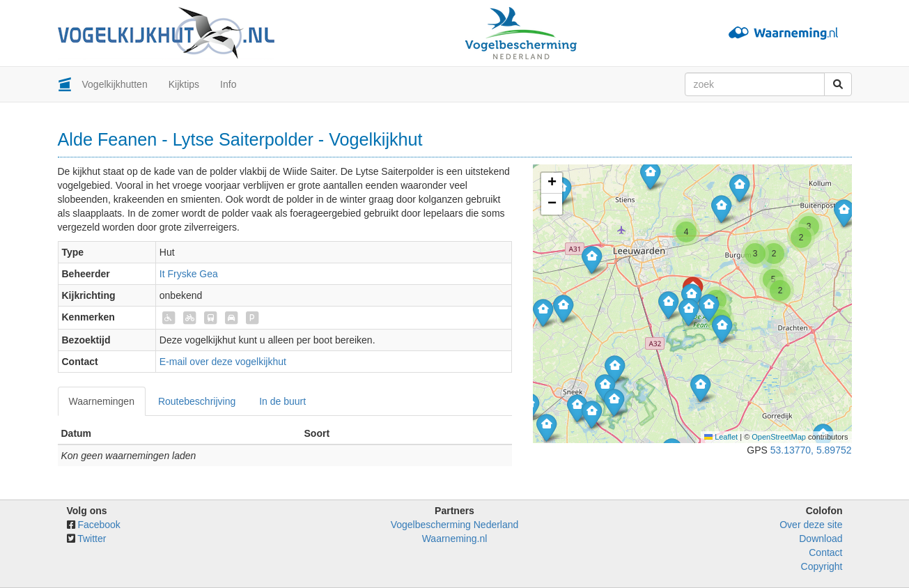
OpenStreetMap (779, 437)
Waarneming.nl (455, 539)
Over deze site (811, 525)
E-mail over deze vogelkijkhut (223, 362)
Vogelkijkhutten (115, 84)
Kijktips (184, 84)
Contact (825, 552)
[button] (543, 312)
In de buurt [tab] (282, 401)
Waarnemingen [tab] (102, 401)
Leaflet (721, 437)
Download (821, 539)
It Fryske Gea (189, 274)
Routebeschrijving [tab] (197, 401)
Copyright (822, 566)
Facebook (99, 525)
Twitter (92, 539)
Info (228, 84)
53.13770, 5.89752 (811, 450)
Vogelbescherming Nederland (455, 525)
